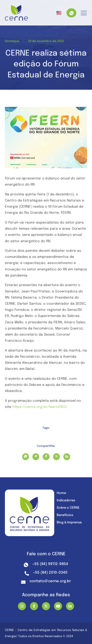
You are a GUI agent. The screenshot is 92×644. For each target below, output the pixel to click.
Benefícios (65, 515)
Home (61, 493)
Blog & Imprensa (69, 523)
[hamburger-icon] (84, 13)
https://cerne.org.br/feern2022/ (40, 407)
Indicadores (66, 500)
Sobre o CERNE (68, 508)
